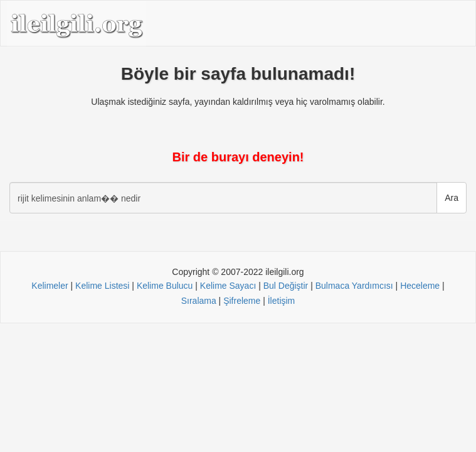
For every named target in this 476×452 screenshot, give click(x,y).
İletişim (282, 301)
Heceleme (420, 286)
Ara (452, 198)
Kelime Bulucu (165, 286)
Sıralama (199, 301)
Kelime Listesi (102, 286)
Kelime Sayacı (228, 286)
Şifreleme (242, 301)
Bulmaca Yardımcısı (354, 286)
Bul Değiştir (286, 286)
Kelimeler (50, 286)
